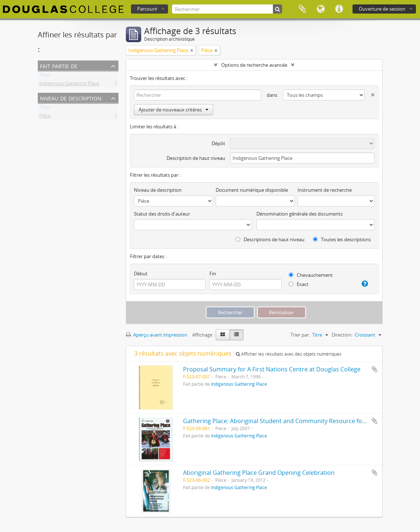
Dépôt (218, 143)
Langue (321, 9)
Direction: (342, 335)
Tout (44, 76)
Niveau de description (71, 98)
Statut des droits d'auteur (162, 214)
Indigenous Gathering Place (69, 85)
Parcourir (147, 9)
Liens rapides (339, 9)
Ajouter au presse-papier (375, 369)
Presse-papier (302, 9)
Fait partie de (59, 65)
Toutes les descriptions (342, 239)
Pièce (45, 117)
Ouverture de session (382, 9)
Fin (213, 274)
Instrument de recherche (325, 190)
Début (141, 274)
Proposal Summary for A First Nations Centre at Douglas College (272, 369)
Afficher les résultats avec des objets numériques (289, 354)
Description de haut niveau (196, 158)
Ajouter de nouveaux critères (174, 110)
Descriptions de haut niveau (270, 239)
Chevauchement (311, 275)
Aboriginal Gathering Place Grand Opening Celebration (259, 473)
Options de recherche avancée (254, 65)
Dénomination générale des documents (300, 214)
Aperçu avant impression (157, 335)
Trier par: (300, 335)
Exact (299, 284)
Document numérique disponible (252, 190)
